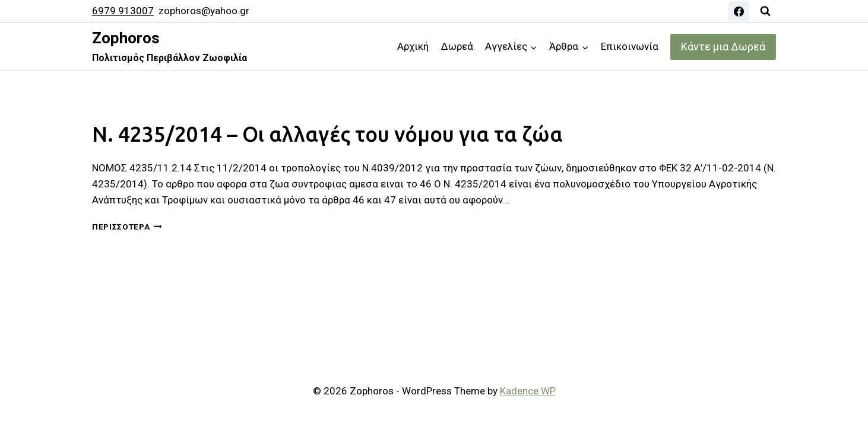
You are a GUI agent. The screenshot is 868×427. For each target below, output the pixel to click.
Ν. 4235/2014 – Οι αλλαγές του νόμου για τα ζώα (327, 134)
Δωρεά (457, 46)
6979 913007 (123, 11)
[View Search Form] (765, 11)
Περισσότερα (127, 227)
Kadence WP (528, 391)
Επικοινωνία (630, 46)
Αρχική (413, 46)
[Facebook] (739, 11)
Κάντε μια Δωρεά (723, 47)
